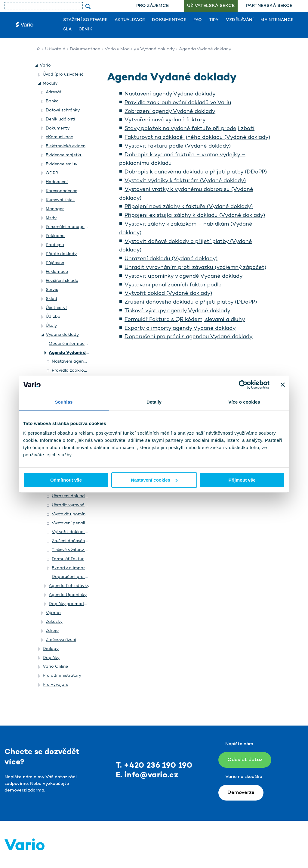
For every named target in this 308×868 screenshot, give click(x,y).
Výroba (53, 613)
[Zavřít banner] (283, 385)
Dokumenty (58, 128)
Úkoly (51, 326)
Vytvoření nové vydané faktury (165, 120)
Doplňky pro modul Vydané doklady (85, 604)
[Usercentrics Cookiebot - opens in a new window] (243, 385)
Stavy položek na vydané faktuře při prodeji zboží (189, 129)
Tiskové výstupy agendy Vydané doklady (177, 311)
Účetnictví (56, 308)
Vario (110, 49)
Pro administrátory (62, 676)
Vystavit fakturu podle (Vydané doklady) (178, 146)
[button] (37, 66)
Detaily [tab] (154, 402)
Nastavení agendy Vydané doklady (170, 94)
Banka (52, 101)
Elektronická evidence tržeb (74, 146)
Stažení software (85, 20)
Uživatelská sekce (211, 6)
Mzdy (51, 218)
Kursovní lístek (60, 200)
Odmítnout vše (66, 480)
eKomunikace (59, 137)
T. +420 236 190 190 (154, 766)
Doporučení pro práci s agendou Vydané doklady (189, 337)
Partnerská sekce (269, 6)
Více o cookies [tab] (244, 402)
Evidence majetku (64, 155)
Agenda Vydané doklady (74, 353)
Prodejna (55, 245)
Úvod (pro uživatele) (63, 75)
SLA (67, 30)
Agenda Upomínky (68, 595)
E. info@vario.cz (147, 775)
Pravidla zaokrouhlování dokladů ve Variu (178, 103)
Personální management (70, 227)
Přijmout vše (242, 480)
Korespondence (62, 191)
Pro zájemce (152, 6)
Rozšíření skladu (62, 281)
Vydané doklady (157, 49)
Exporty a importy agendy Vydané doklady (180, 329)
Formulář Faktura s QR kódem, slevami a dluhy (185, 320)
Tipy (214, 20)
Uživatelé (55, 49)
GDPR (52, 173)
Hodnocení (57, 182)
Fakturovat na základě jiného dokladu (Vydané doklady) (197, 138)
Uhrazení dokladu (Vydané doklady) (171, 259)
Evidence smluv (62, 164)
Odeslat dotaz (245, 760)
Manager (55, 209)
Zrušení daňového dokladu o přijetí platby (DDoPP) (191, 302)
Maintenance (277, 20)
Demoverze (241, 793)
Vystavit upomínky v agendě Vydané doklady (184, 276)
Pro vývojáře (55, 685)
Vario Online (55, 667)
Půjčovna (55, 263)
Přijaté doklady (61, 254)
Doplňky (51, 658)
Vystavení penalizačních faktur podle (173, 285)
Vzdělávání (240, 20)
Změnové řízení (61, 640)
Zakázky (54, 622)
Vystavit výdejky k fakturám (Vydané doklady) (185, 181)
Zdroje (52, 631)
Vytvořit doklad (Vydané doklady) (168, 294)
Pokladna (55, 236)
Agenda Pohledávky (69, 586)
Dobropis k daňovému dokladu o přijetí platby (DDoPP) (196, 172)
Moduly (128, 49)
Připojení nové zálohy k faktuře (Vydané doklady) (189, 207)
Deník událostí (60, 119)
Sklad (51, 299)
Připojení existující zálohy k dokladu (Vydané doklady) (195, 216)
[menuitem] (153, 6)
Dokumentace (169, 20)
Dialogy (51, 649)
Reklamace (57, 272)
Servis (52, 290)
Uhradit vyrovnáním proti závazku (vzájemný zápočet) (195, 268)
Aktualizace (130, 20)
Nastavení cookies (154, 480)
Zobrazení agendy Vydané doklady (170, 112)
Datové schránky (63, 110)
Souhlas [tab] (64, 402)
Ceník (85, 30)
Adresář (54, 92)
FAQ (198, 20)
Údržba (53, 317)
